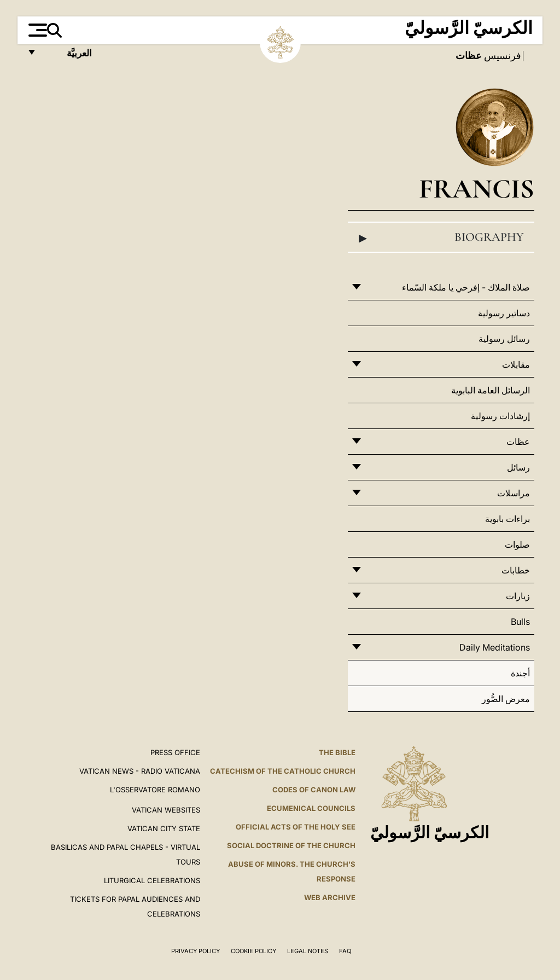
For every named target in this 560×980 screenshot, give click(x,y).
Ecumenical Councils (311, 808)
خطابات (516, 570)
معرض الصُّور (506, 699)
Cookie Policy (253, 951)
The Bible (337, 752)
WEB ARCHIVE (330, 897)
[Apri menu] (36, 30)
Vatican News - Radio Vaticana (140, 771)
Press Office (175, 752)
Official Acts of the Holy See (296, 827)
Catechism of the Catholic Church (283, 771)
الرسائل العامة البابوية (491, 390)
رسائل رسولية (504, 339)
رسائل (518, 467)
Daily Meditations (495, 647)
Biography (441, 237)
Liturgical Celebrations (152, 880)
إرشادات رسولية (500, 416)
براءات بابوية (507, 519)
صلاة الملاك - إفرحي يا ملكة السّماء (466, 287)
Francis (477, 189)
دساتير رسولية (504, 313)
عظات (518, 442)
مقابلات (516, 364)
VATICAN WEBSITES (166, 810)
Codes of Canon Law (314, 790)
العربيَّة (68, 56)
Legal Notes (308, 951)
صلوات (517, 544)
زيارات (518, 596)
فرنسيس (501, 56)
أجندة (520, 673)
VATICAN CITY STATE (164, 828)
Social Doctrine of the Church (291, 845)
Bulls (520, 622)
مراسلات (514, 493)
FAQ (345, 951)
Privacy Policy (196, 951)
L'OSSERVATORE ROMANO (155, 790)
